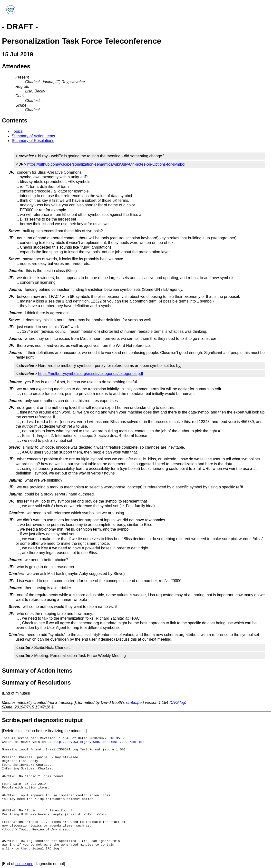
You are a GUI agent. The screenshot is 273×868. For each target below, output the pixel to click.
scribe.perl (135, 702)
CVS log (178, 702)
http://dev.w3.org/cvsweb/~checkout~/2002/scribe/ (99, 742)
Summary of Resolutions (33, 141)
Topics (17, 131)
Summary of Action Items (33, 136)
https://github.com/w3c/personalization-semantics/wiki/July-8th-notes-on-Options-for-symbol (106, 164)
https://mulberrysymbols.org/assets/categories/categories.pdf (90, 374)
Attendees (16, 66)
